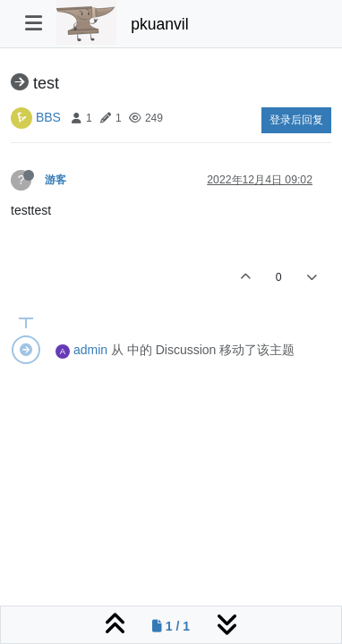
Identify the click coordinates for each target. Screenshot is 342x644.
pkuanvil (159, 24)
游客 (56, 180)
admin (90, 350)
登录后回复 (296, 120)
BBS (48, 117)
